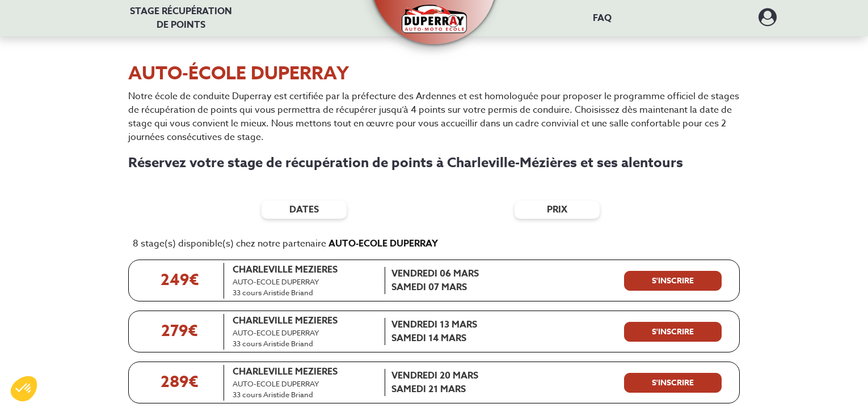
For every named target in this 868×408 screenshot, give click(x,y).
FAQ (602, 18)
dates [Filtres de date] (304, 210)
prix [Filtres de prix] (557, 210)
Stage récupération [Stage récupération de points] (181, 18)
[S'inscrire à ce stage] (673, 281)
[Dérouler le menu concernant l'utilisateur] (768, 21)
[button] (434, 13)
